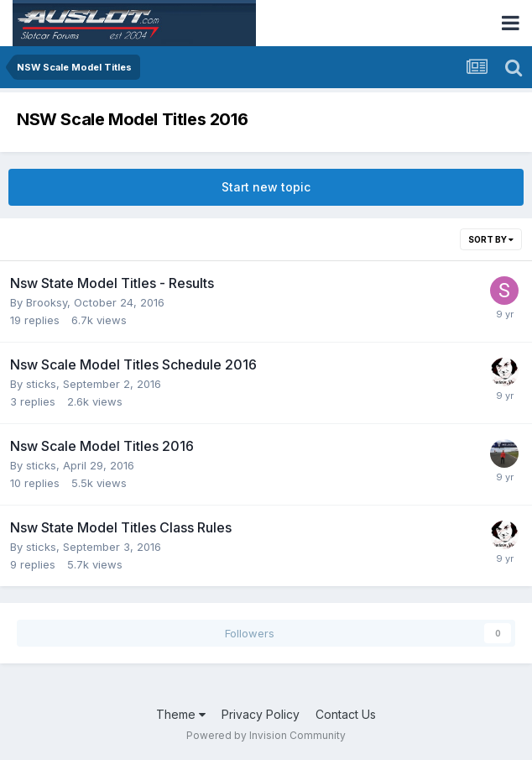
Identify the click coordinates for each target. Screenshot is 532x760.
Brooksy (47, 302)
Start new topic (266, 187)
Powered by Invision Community (266, 735)
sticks (41, 384)
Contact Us (346, 714)
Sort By (491, 239)
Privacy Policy (261, 714)
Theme (181, 714)
